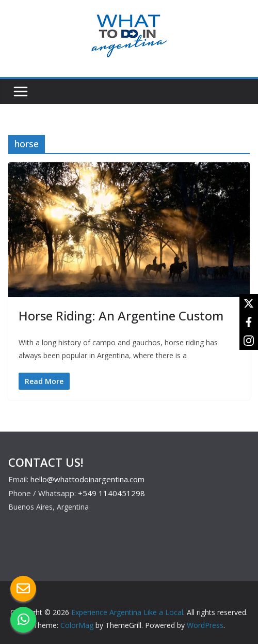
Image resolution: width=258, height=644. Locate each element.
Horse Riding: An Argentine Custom (121, 316)
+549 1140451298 (111, 493)
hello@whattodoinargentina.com (87, 479)
